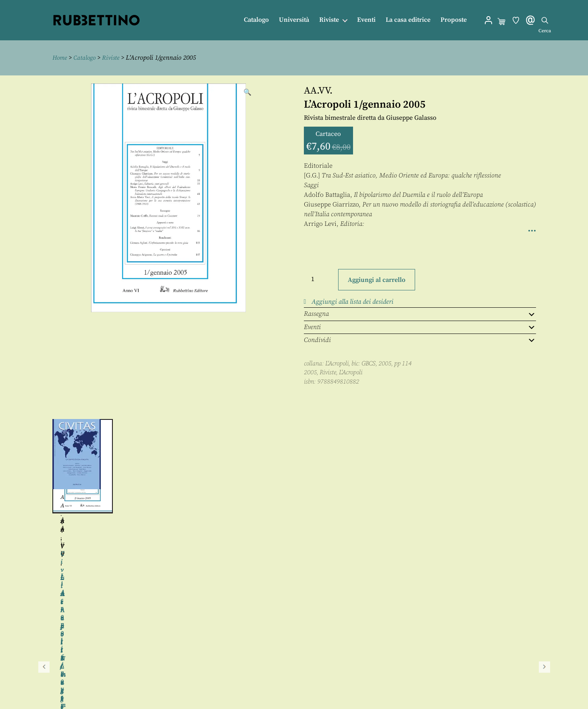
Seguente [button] (544, 490)
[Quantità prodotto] (320, 279)
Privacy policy (309, 683)
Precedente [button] (44, 490)
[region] (294, 490)
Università (294, 20)
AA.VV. (318, 90)
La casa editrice (408, 20)
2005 (310, 372)
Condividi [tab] (420, 340)
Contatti (301, 665)
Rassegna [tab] (420, 314)
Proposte (454, 20)
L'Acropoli (337, 363)
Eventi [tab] (420, 327)
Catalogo (256, 20)
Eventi (366, 20)
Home (60, 58)
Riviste (329, 20)
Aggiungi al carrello (377, 279)
